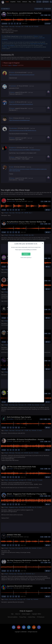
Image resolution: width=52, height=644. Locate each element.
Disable (26, 254)
